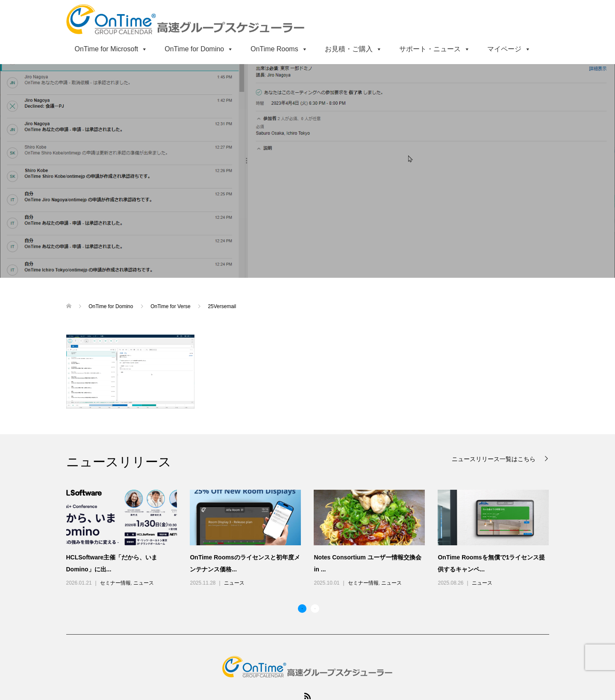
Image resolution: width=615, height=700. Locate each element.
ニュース (144, 583)
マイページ (509, 49)
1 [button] (302, 609)
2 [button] (315, 609)
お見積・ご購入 (353, 49)
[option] (314, 539)
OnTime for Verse (171, 306)
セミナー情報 (115, 583)
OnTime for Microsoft (111, 49)
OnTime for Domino (199, 49)
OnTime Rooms (279, 49)
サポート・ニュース (435, 49)
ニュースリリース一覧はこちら (494, 459)
